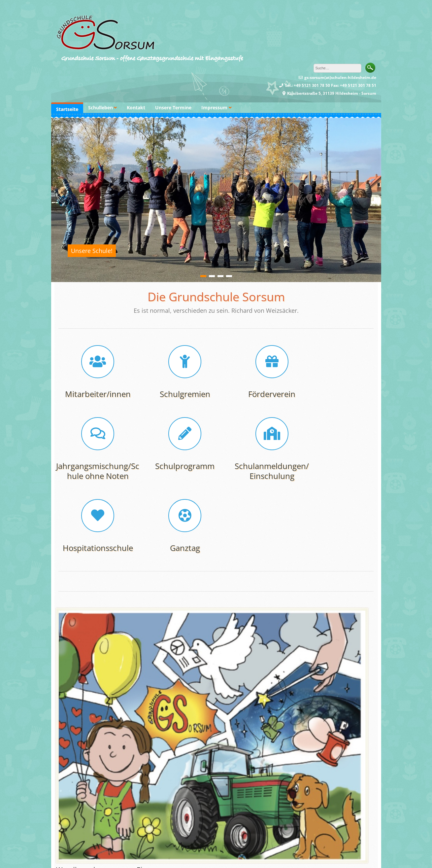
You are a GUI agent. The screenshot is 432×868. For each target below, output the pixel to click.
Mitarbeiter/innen (95, 394)
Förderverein (257, 394)
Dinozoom (204, 856)
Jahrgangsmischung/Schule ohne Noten (337, 399)
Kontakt (136, 108)
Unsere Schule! (92, 251)
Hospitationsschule (257, 476)
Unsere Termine (173, 108)
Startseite (67, 109)
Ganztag (337, 476)
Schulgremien (176, 394)
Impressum (214, 108)
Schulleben (100, 108)
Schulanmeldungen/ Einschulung (176, 481)
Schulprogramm (95, 476)
